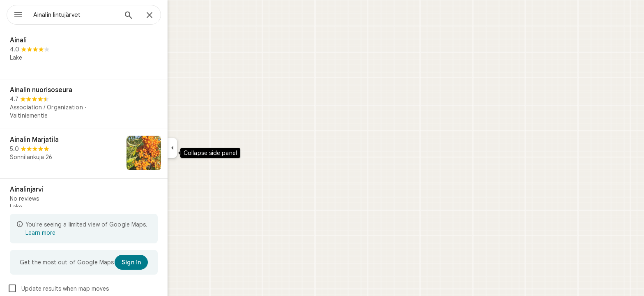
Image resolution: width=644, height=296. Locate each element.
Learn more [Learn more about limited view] (70, 233)
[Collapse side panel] (202, 148)
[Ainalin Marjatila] (113, 154)
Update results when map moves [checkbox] (88, 289)
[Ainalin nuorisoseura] (113, 104)
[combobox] (97, 15)
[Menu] (15, 14)
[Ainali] (113, 54)
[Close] (179, 16)
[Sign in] (161, 262)
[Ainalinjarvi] (113, 203)
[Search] (158, 16)
